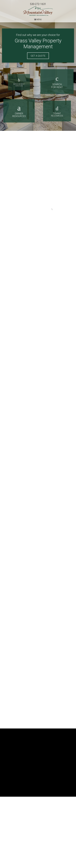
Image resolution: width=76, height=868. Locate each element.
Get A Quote (38, 56)
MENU (38, 19)
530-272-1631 (38, 4)
